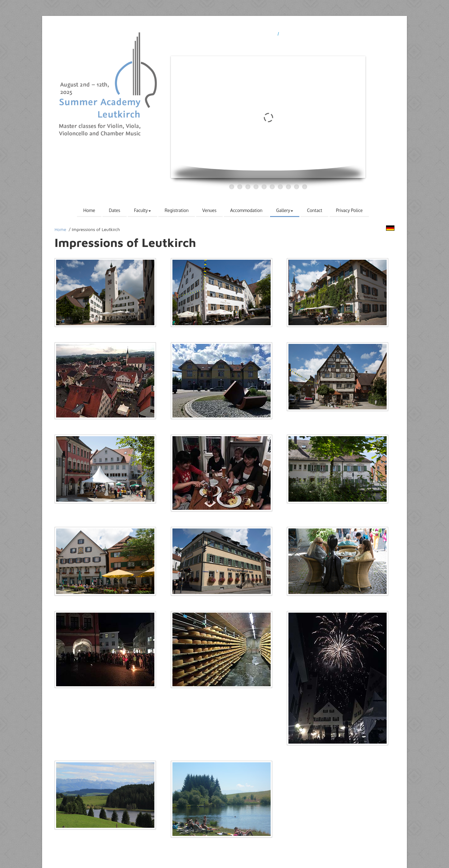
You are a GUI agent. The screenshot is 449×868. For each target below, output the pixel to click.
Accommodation (246, 210)
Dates (115, 210)
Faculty (142, 210)
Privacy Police (349, 210)
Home (89, 210)
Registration (177, 210)
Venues (210, 210)
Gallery (285, 210)
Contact (314, 210)
